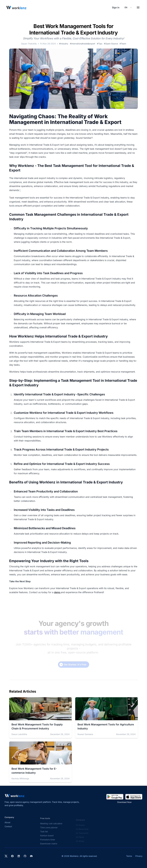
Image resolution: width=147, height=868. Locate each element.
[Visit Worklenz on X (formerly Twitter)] (6, 856)
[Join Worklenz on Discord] (31, 856)
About (7, 825)
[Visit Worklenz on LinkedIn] (19, 856)
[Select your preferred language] (128, 7)
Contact (8, 829)
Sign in (116, 7)
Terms (129, 856)
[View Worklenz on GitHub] (25, 856)
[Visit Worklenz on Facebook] (12, 856)
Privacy (139, 856)
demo (57, 592)
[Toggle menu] (138, 7)
